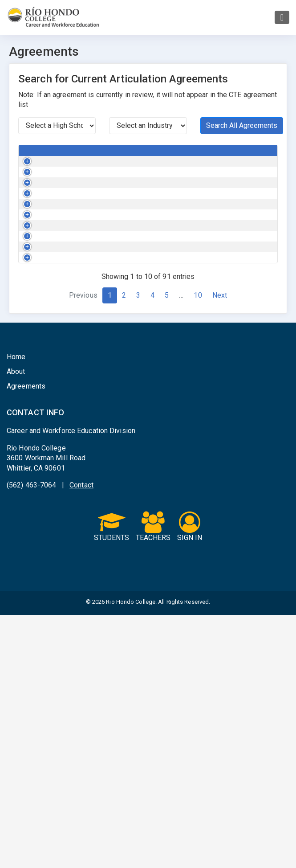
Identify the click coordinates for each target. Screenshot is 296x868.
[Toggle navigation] (282, 17)
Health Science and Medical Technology (148, 382)
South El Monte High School (227, 451)
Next (220, 548)
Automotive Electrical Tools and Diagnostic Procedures (79, 239)
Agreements (26, 639)
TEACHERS (153, 780)
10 (198, 548)
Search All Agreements (242, 125)
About (16, 624)
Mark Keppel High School (223, 174)
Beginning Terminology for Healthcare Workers (77, 387)
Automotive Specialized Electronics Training (76, 350)
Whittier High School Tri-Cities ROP (230, 235)
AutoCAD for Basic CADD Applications (75, 178)
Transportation (141, 230)
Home (16, 610)
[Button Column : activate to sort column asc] (31, 155)
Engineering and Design (143, 178)
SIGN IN (190, 780)
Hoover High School (215, 304)
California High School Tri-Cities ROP (225, 272)
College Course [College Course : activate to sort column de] (71, 155)
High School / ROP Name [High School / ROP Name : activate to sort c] (224, 155)
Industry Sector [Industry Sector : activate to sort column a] (143, 155)
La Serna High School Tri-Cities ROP (223, 382)
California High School (219, 202)
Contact (81, 738)
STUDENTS (112, 780)
